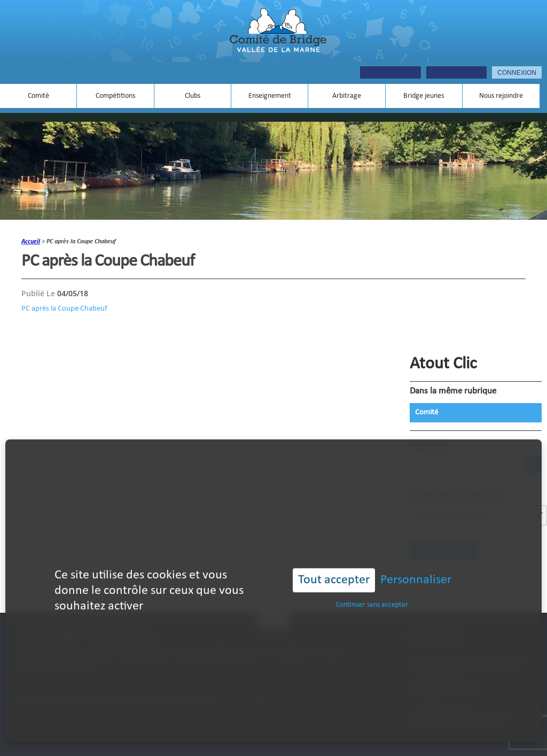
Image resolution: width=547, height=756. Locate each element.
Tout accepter (334, 565)
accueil (31, 242)
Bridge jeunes (424, 96)
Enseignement (270, 96)
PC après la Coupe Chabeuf (64, 308)
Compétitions (115, 96)
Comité (38, 96)
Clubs (193, 96)
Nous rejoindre (501, 96)
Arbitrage (347, 96)
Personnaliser (416, 565)
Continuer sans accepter (372, 590)
